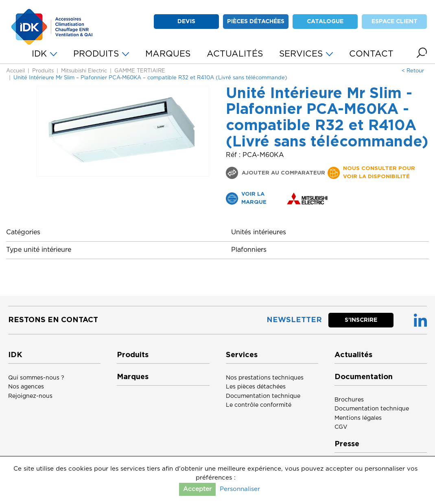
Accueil (15, 71)
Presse (347, 444)
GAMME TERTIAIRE (140, 71)
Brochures (349, 400)
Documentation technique (263, 396)
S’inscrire (361, 320)
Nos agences (26, 387)
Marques (133, 377)
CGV (341, 427)
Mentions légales (358, 418)
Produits (43, 71)
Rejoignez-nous (30, 396)
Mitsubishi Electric (84, 71)
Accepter (197, 489)
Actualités (353, 355)
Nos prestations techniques (265, 378)
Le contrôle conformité (259, 405)
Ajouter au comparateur (283, 173)
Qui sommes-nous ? (36, 378)
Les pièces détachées (256, 387)
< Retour (413, 71)
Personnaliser (240, 489)
